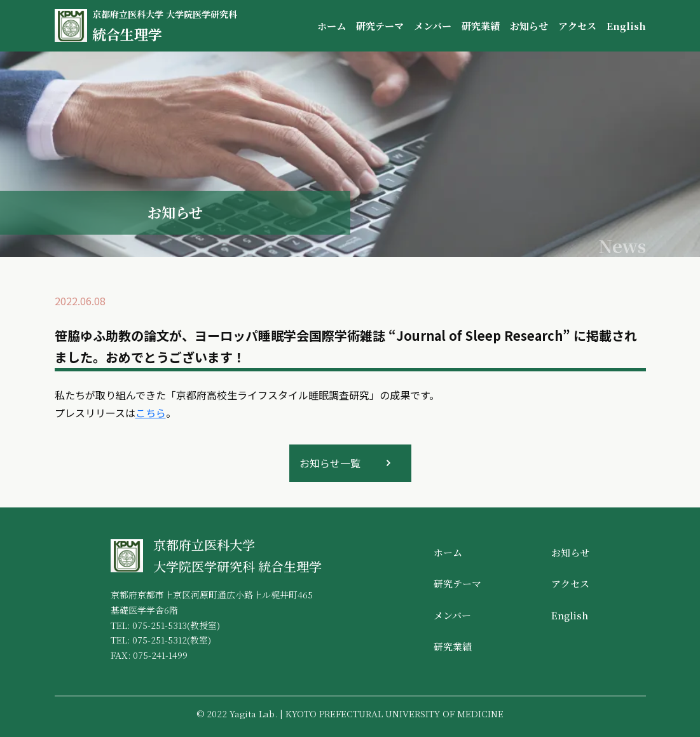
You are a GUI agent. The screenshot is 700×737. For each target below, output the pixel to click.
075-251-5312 (160, 640)
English (626, 26)
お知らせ (529, 26)
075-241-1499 (160, 655)
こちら (151, 413)
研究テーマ (380, 26)
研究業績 (481, 26)
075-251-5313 (160, 625)
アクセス (577, 26)
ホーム (332, 26)
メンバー (433, 26)
